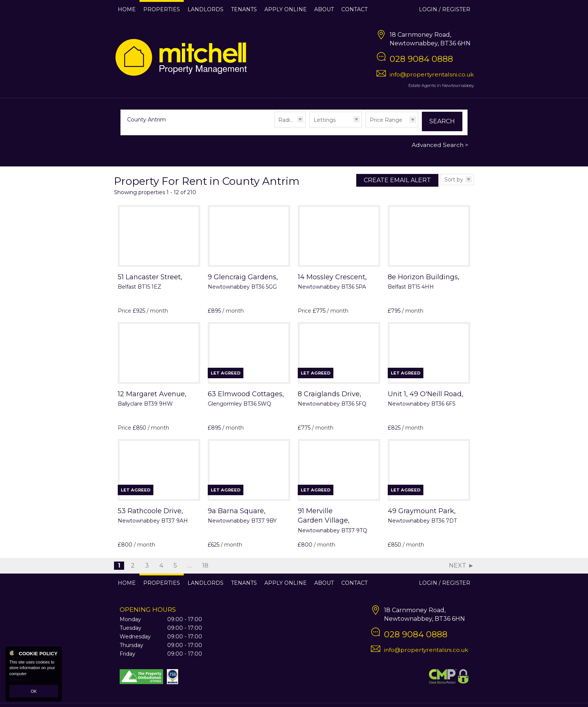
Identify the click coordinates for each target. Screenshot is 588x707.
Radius (287, 120)
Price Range (386, 120)
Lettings (325, 120)
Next (457, 565)
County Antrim (150, 120)
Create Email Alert (397, 180)
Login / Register (445, 9)
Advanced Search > (440, 145)
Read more (19, 680)
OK (34, 691)
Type (310, 127)
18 (205, 565)
